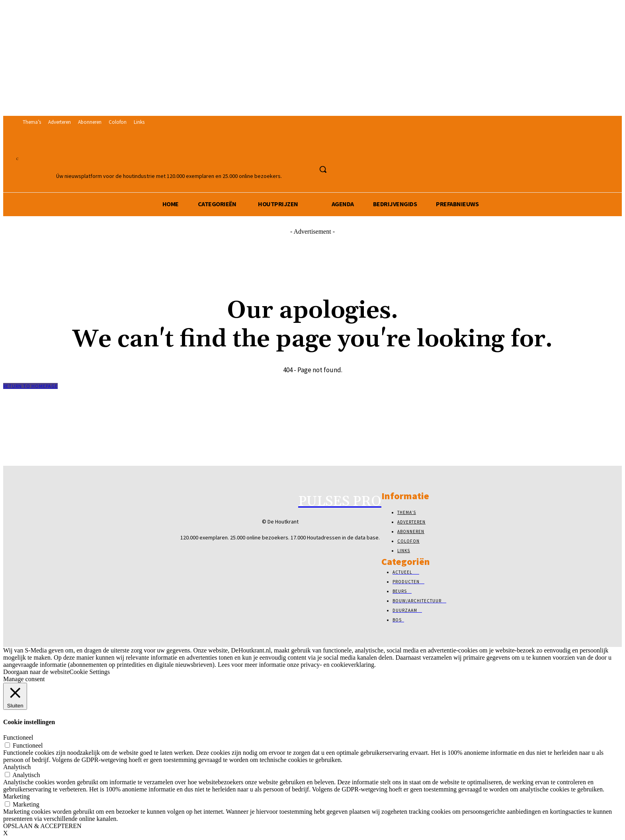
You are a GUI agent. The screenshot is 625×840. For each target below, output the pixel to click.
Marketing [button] (17, 796)
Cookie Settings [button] (90, 672)
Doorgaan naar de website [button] (36, 672)
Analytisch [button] (17, 767)
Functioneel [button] (18, 737)
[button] (323, 169)
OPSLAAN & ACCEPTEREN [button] (42, 826)
